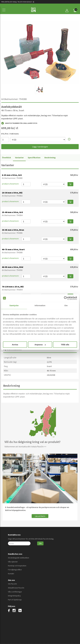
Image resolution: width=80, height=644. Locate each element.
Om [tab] (66, 305)
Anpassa (40, 345)
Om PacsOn (12, 584)
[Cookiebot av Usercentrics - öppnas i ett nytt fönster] (66, 298)
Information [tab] (40, 305)
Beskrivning (50, 157)
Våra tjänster (13, 562)
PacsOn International (26, 2)
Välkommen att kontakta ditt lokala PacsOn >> (25, 447)
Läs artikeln (40, 516)
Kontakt (11, 574)
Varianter (19, 157)
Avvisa (15, 345)
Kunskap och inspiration (17, 566)
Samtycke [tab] (14, 305)
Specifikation (34, 157)
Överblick (6, 157)
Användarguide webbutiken (19, 558)
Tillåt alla (65, 345)
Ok (40, 543)
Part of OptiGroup (15, 600)
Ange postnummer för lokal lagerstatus (19, 123)
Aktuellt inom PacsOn (16, 588)
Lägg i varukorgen (40, 147)
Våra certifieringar (15, 592)
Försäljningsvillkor (15, 570)
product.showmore (10, 184)
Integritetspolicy (14, 596)
